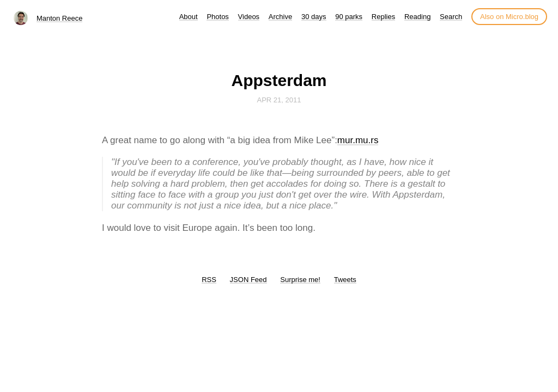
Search (451, 17)
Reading (417, 17)
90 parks (349, 17)
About (189, 17)
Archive (280, 17)
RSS (209, 280)
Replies (383, 17)
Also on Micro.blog (509, 17)
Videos (249, 17)
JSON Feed (248, 280)
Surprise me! (300, 280)
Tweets (345, 280)
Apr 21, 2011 (279, 100)
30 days (314, 17)
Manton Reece (60, 18)
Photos (217, 17)
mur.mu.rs (358, 140)
